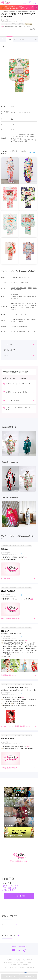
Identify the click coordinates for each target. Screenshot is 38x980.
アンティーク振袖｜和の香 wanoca (21, 113)
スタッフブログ (27, 960)
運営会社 (22, 967)
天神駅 (14, 290)
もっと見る (33, 153)
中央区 (35, 288)
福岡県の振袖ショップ (23, 11)
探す (25, 3)
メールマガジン (29, 962)
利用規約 (25, 965)
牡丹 (13, 129)
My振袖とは (17, 960)
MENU (35, 3)
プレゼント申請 (19, 896)
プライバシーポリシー (11, 967)
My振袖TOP (8, 960)
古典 (13, 124)
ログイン (30, 3)
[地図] (16, 299)
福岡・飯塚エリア (21, 288)
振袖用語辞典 (8, 962)
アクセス (35, 39)
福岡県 (13, 288)
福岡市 (30, 288)
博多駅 (19, 290)
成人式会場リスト (15, 965)
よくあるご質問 (18, 962)
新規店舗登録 (31, 967)
